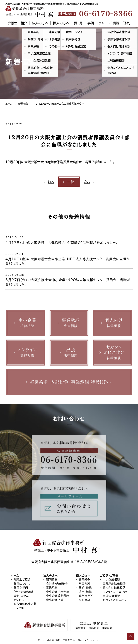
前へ (51, 182)
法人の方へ (40, 23)
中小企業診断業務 (58, 596)
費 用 (78, 23)
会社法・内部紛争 (57, 584)
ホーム (15, 576)
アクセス (19, 600)
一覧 (71, 182)
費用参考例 (21, 588)
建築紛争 (85, 580)
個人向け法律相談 (114, 588)
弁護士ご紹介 (17, 23)
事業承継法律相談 (114, 584)
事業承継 (52, 588)
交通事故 (85, 600)
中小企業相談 (55, 600)
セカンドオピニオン (115, 600)
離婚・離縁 (85, 588)
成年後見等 (86, 596)
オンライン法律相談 (115, 592)
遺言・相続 (85, 592)
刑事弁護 (85, 584)
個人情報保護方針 (25, 604)
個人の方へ (61, 23)
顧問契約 (52, 580)
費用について (22, 584)
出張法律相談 (111, 596)
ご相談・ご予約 (120, 23)
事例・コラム (96, 23)
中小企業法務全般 (58, 592)
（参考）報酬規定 (24, 592)
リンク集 (19, 608)
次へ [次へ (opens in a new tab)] (87, 182)
